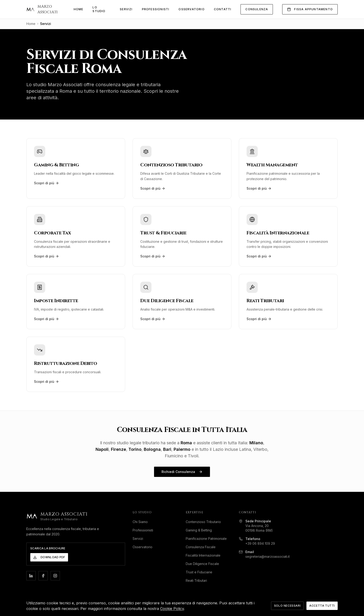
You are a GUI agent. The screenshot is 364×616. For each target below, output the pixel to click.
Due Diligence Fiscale (204, 564)
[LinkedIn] (31, 576)
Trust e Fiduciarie (201, 572)
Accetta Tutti (322, 611)
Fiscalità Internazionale (205, 555)
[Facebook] (43, 576)
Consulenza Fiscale (203, 547)
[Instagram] (55, 576)
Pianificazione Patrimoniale (208, 539)
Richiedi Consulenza (182, 472)
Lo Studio (99, 9)
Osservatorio (191, 9)
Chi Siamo (142, 522)
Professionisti (156, 9)
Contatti (223, 9)
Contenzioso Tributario (205, 522)
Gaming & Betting (201, 530)
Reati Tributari (198, 580)
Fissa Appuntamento (310, 9)
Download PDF (49, 557)
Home (79, 9)
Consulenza (257, 9)
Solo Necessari (287, 611)
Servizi (126, 9)
